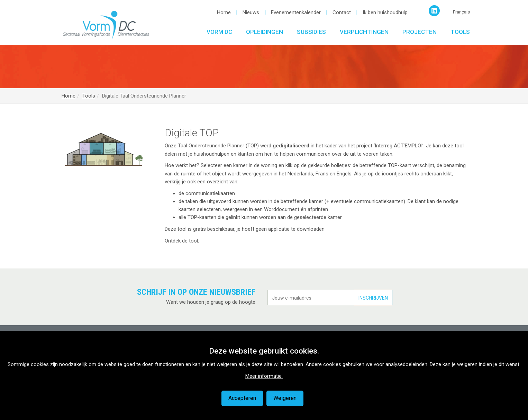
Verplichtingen (364, 32)
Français (461, 12)
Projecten (420, 32)
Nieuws (251, 12)
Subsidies (311, 32)
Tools (460, 32)
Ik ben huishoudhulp (385, 12)
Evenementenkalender (296, 12)
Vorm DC (219, 32)
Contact (342, 12)
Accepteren (242, 398)
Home (224, 12)
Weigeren (285, 398)
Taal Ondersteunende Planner (211, 146)
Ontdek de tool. (182, 241)
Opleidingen (265, 32)
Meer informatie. (264, 376)
